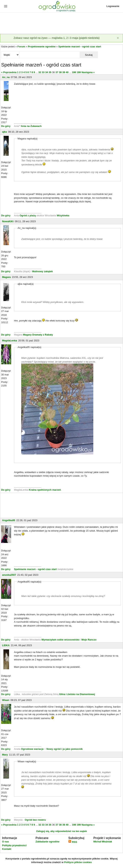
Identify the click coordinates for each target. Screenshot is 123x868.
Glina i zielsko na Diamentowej (77, 694)
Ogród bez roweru (35, 820)
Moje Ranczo (89, 640)
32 (40, 72)
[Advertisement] (61, 23)
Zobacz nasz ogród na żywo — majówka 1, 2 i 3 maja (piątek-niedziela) (57, 38)
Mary (5, 755)
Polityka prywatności (14, 845)
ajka (4, 132)
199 (79, 72)
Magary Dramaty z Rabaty (38, 335)
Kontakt (7, 849)
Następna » (88, 72)
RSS (73, 842)
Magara (6, 277)
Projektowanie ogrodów (42, 47)
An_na (6, 77)
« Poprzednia (9, 72)
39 (64, 72)
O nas (5, 842)
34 (47, 72)
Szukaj (89, 55)
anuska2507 (9, 575)
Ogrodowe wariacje (32, 749)
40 (67, 72)
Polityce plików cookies (78, 862)
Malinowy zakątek (42, 271)
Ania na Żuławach (31, 126)
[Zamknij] (118, 38)
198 (74, 72)
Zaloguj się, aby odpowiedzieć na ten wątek (61, 831)
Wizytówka (63, 215)
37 (57, 72)
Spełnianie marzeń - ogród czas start (80, 47)
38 (60, 72)
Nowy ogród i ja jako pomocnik (64, 749)
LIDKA (6, 645)
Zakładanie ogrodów (47, 842)
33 (43, 72)
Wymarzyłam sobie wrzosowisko (60, 640)
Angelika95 (9, 520)
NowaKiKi (8, 221)
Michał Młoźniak (103, 842)
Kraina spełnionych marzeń (45, 490)
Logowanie (113, 6)
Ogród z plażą (28, 215)
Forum (21, 47)
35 (50, 72)
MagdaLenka (10, 341)
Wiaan (6, 700)
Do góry (6, 126)
